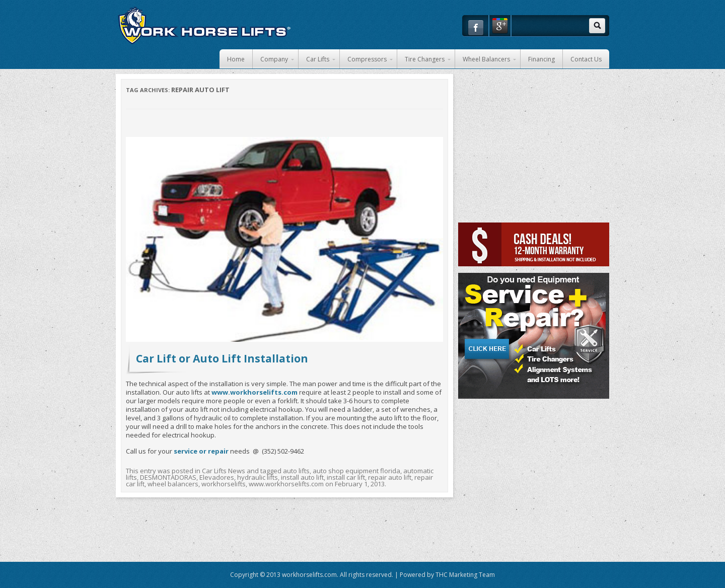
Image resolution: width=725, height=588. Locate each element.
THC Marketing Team (465, 575)
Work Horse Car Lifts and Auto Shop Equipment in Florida (204, 25)
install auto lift (302, 477)
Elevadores (217, 477)
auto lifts (296, 471)
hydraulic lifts (258, 477)
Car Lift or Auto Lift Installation (222, 358)
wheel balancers (173, 484)
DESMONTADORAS (168, 477)
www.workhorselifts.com (286, 484)
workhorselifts (224, 484)
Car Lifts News (224, 471)
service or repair (201, 451)
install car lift (346, 477)
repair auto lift (390, 477)
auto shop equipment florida (356, 471)
